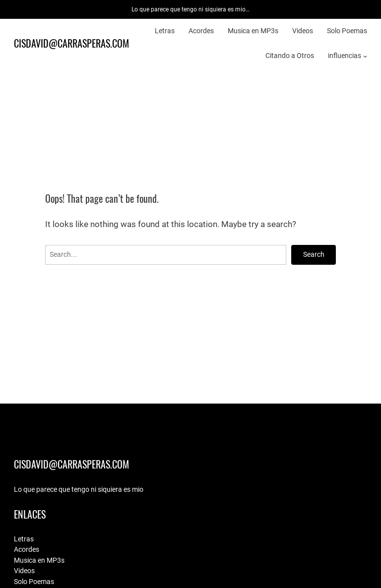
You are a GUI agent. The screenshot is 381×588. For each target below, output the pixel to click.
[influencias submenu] (365, 56)
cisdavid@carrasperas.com (71, 43)
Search (314, 254)
